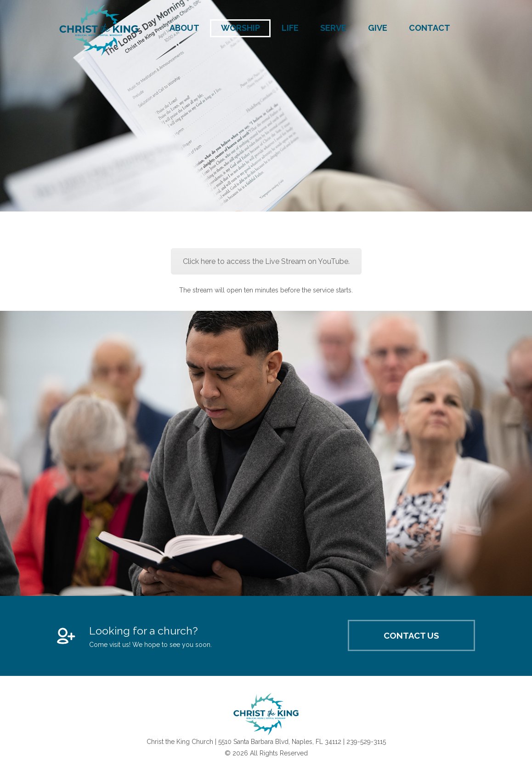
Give (378, 28)
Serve (333, 28)
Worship (241, 28)
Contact (430, 28)
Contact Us (411, 635)
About (184, 28)
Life (290, 28)
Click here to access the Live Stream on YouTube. (266, 261)
